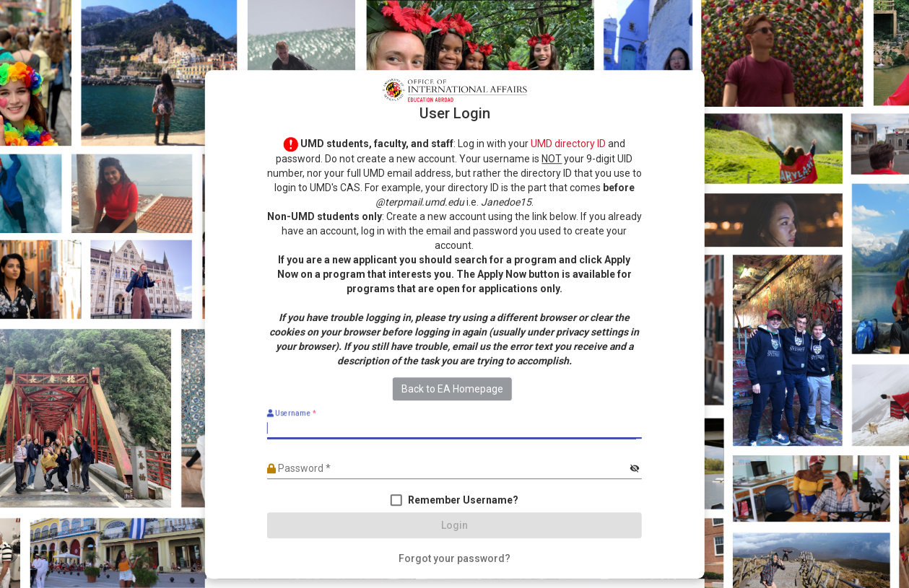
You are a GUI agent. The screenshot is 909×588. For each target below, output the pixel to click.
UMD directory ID (568, 144)
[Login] (454, 526)
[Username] (454, 429)
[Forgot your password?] (454, 559)
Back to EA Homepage (452, 390)
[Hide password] (634, 469)
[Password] (447, 469)
